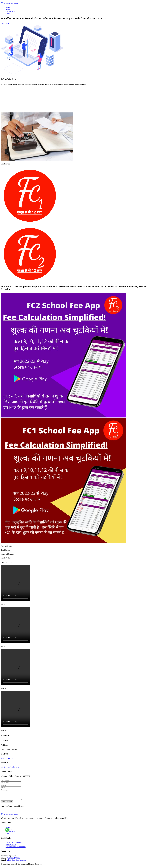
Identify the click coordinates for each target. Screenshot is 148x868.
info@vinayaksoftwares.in (11, 767)
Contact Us (10, 836)
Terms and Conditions (14, 845)
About (8, 9)
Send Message (7, 804)
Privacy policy (11, 847)
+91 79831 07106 (7, 758)
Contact (8, 13)
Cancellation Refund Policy (16, 849)
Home (8, 7)
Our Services (10, 11)
